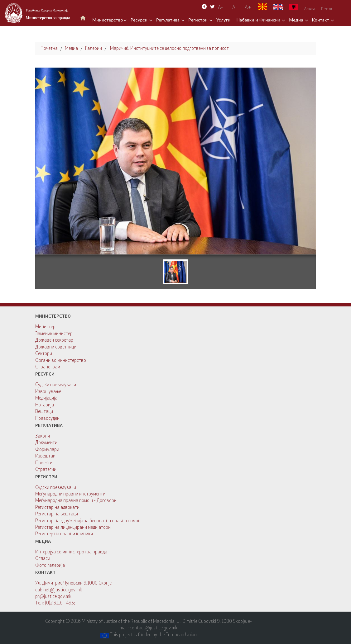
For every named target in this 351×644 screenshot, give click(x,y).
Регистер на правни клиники (64, 534)
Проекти (44, 463)
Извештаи (45, 456)
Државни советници (56, 347)
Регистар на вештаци (57, 514)
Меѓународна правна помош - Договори (76, 501)
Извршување (48, 392)
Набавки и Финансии (259, 20)
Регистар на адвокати (57, 508)
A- (220, 8)
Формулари (47, 450)
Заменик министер (54, 334)
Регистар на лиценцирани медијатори (73, 528)
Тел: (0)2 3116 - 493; (55, 603)
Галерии (94, 49)
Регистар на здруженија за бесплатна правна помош (88, 521)
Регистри (199, 20)
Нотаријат (46, 405)
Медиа (297, 20)
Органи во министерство (61, 361)
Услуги (224, 20)
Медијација (46, 398)
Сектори (44, 354)
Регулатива (168, 20)
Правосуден (47, 419)
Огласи (43, 559)
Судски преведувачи (56, 385)
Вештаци (44, 412)
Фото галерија (50, 566)
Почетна (49, 49)
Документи (46, 443)
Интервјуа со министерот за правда (71, 552)
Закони (43, 436)
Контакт (321, 20)
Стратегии (46, 470)
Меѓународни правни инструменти (70, 494)
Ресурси (140, 20)
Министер (45, 327)
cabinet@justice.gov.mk (59, 590)
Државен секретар (54, 341)
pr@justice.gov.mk (53, 597)
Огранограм (48, 367)
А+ (248, 8)
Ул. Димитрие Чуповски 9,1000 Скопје (73, 583)
